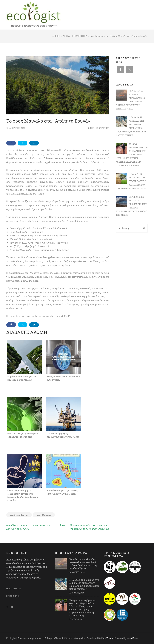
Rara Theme (107, 638)
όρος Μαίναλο (44, 515)
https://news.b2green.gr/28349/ (53, 316)
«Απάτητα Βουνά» (19, 515)
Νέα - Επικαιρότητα (100, 128)
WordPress (133, 638)
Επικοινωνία (13, 596)
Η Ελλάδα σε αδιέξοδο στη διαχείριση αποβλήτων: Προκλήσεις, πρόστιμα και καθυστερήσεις (84, 584)
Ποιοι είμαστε (14, 589)
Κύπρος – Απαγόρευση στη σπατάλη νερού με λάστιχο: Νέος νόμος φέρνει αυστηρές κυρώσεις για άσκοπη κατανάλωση (82, 608)
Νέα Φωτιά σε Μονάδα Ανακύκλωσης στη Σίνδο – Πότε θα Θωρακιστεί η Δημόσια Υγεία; (83, 564)
